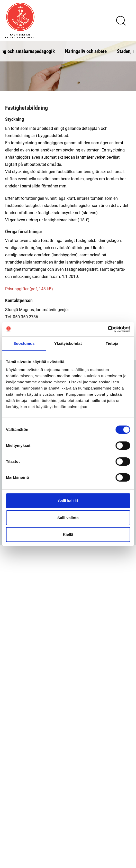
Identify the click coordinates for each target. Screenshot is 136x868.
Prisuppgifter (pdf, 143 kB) (29, 289)
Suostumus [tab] (24, 343)
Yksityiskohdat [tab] (68, 343)
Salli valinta (68, 518)
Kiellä (68, 534)
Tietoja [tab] (112, 343)
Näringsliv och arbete (86, 51)
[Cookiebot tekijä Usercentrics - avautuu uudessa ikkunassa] (108, 329)
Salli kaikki (68, 501)
